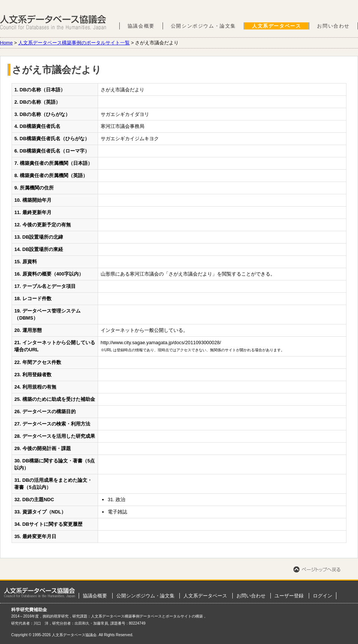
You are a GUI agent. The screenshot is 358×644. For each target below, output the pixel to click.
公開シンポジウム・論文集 (203, 26)
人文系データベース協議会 (53, 22)
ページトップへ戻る (317, 569)
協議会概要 (141, 26)
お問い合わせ (333, 26)
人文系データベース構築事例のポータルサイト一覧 (74, 43)
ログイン (323, 596)
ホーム (40, 593)
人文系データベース (277, 26)
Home (6, 43)
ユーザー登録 (289, 596)
